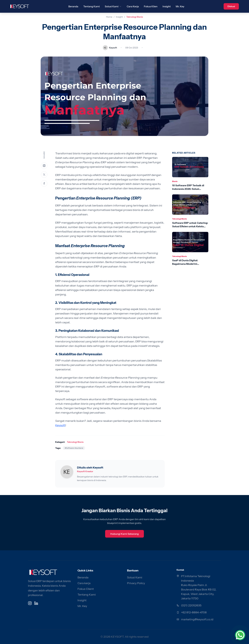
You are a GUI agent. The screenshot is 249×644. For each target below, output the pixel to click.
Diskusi (231, 6)
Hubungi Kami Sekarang (124, 534)
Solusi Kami (113, 6)
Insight (167, 6)
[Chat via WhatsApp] (240, 635)
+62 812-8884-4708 (194, 612)
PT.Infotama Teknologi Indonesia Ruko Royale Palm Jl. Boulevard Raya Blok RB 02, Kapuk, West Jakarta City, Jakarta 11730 (199, 587)
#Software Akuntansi (74, 448)
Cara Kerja (133, 6)
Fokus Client (86, 589)
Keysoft (60, 425)
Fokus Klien (151, 6)
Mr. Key (180, 6)
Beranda (73, 6)
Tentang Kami (92, 6)
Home (109, 17)
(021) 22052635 (191, 605)
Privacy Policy (136, 583)
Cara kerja (84, 583)
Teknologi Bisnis (135, 17)
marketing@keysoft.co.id (197, 619)
